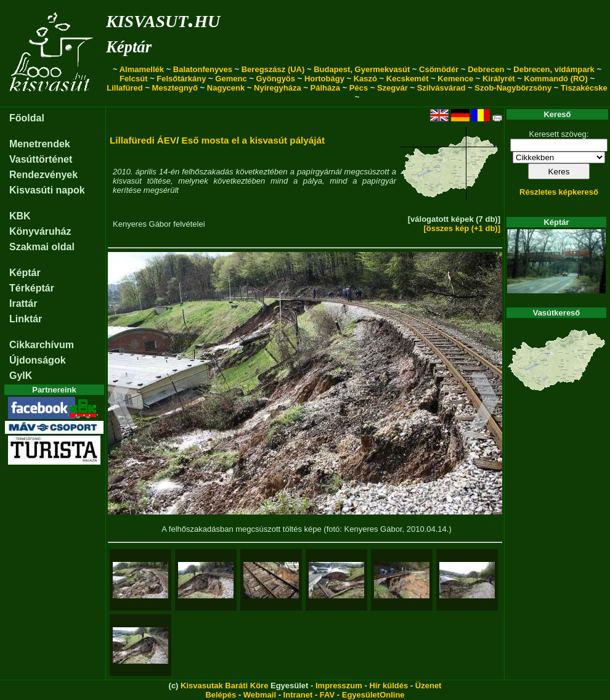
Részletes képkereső (559, 192)
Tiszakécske (584, 88)
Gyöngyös (275, 79)
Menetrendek (40, 144)
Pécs (359, 88)
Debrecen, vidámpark (554, 69)
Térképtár (32, 288)
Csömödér (439, 69)
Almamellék (142, 69)
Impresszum (339, 686)
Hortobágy (324, 79)
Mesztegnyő (175, 88)
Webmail (260, 695)
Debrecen (486, 69)
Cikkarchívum (42, 345)
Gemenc (231, 79)
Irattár (23, 303)
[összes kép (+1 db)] (462, 228)
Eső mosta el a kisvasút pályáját (253, 140)
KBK (20, 216)
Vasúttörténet (41, 159)
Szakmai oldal (42, 247)
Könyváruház (40, 231)
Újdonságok (38, 360)
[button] (122, 402)
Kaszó (365, 79)
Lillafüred (125, 88)
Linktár (26, 319)
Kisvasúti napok (47, 190)
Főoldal (27, 118)
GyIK (21, 376)
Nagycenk (226, 88)
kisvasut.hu (163, 19)
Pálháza (325, 88)
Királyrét (499, 79)
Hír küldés (388, 686)
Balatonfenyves (203, 69)
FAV (327, 695)
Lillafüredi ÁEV (143, 140)
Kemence (455, 79)
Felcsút (134, 79)
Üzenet (429, 686)
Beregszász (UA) (273, 69)
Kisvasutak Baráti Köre (224, 686)
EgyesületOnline (373, 695)
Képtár (129, 47)
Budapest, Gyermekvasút (362, 69)
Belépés (221, 695)
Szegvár (392, 88)
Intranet (298, 695)
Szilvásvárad (441, 88)
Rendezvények (43, 175)
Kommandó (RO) (556, 79)
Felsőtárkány (181, 79)
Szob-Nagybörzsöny (513, 88)
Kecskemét (408, 79)
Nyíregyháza (278, 88)
